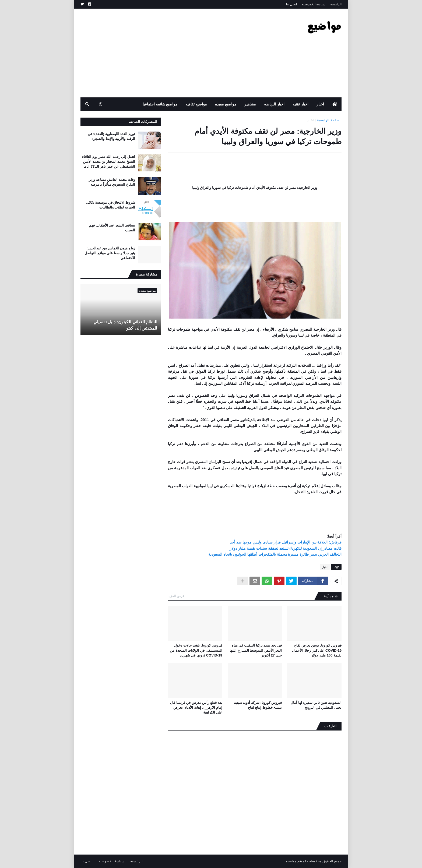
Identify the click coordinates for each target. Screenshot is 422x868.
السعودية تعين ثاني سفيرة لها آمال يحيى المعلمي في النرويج (316, 705)
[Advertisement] (178, 53)
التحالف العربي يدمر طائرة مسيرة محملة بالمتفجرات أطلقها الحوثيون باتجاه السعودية (275, 554)
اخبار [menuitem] (320, 104)
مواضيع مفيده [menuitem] (226, 104)
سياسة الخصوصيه (314, 4)
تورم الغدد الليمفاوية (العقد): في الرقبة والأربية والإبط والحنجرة (111, 136)
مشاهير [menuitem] (250, 104)
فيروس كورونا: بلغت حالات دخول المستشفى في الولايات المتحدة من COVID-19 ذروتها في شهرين (196, 650)
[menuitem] (335, 104)
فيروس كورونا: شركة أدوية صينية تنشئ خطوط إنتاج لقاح (258, 705)
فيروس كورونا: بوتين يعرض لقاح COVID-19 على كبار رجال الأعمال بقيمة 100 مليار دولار (317, 650)
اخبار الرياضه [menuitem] (274, 104)
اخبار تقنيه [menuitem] (300, 104)
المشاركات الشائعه (143, 122)
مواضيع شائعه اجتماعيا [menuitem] (160, 104)
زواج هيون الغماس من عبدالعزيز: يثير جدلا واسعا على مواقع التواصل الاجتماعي (110, 253)
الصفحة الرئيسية (329, 120)
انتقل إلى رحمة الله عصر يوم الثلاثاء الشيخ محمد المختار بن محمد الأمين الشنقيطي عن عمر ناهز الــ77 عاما (109, 162)
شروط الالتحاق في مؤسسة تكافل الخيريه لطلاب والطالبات (110, 205)
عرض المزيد (176, 596)
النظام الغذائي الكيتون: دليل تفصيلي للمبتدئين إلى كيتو (125, 325)
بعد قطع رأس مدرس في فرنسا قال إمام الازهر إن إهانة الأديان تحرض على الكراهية (196, 708)
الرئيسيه (336, 4)
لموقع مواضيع (296, 861)
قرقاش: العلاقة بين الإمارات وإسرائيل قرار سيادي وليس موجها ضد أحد (286, 542)
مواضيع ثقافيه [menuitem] (196, 104)
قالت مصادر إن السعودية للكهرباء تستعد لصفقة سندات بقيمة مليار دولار (286, 548)
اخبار (310, 120)
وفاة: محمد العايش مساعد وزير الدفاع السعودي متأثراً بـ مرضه (112, 182)
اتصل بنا (291, 4)
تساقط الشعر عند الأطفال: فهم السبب (112, 228)
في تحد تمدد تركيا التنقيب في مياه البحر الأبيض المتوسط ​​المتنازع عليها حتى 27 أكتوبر (256, 650)
